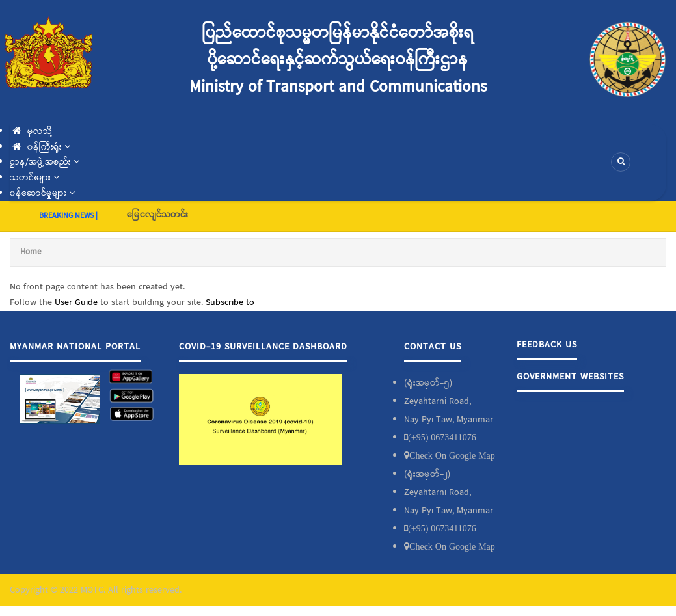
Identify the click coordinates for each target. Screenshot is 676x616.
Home (31, 252)
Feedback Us (547, 345)
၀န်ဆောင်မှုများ (42, 193)
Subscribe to (230, 302)
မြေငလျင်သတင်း (157, 215)
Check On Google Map (452, 455)
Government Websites (570, 377)
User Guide (76, 302)
